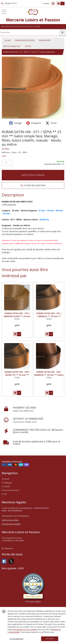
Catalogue (7, 483)
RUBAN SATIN (45, 40)
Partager (16, 123)
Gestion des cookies (10, 520)
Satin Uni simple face (12, 46)
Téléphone (7, 548)
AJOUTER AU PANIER (33, 175)
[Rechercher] (62, 33)
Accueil (8, 40)
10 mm (50, 210)
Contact (46, 3)
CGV (4, 494)
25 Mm (5, 149)
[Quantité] (7, 163)
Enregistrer (34, 123)
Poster (51, 123)
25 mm (28, 46)
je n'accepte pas (17, 639)
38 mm (59, 210)
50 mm (7, 214)
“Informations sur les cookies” (25, 629)
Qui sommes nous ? (11, 490)
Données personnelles (11, 524)
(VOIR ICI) (44, 220)
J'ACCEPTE (50, 639)
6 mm (42, 210)
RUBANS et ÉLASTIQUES (25, 40)
